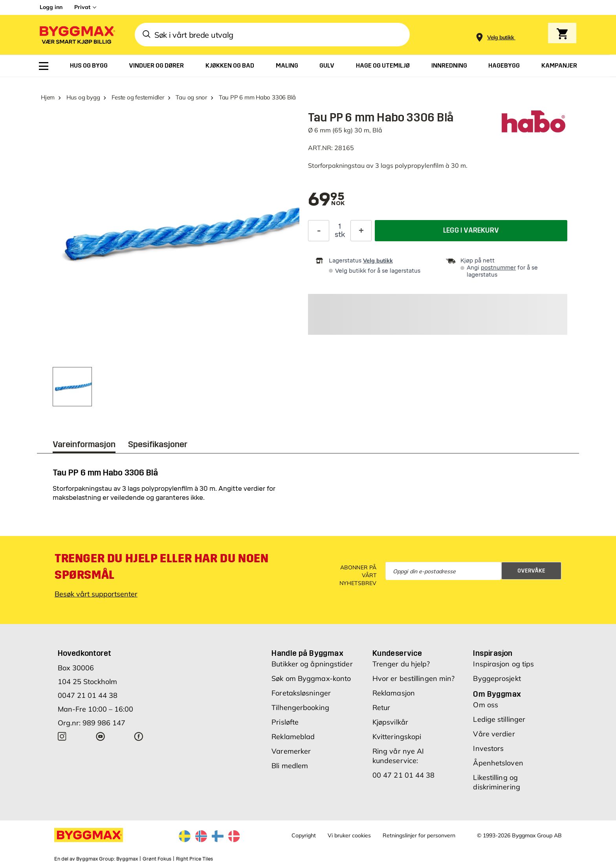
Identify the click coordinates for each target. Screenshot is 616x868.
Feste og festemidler (138, 97)
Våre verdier (494, 734)
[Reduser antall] (319, 231)
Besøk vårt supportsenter (96, 594)
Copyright (304, 835)
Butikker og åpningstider (312, 664)
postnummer (498, 268)
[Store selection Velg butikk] (501, 38)
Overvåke (531, 571)
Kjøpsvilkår (390, 722)
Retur (381, 707)
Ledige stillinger (499, 719)
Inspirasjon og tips (503, 664)
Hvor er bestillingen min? (414, 678)
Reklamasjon (394, 693)
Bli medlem (290, 766)
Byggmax (127, 859)
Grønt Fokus (157, 859)
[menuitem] (44, 66)
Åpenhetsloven (498, 763)
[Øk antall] (361, 231)
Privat (82, 7)
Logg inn (51, 7)
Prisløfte (285, 722)
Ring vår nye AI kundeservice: (398, 756)
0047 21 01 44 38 (88, 695)
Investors (488, 748)
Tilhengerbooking (300, 707)
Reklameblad (293, 737)
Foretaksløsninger (301, 693)
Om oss (486, 705)
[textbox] (326, 200)
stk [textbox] (340, 235)
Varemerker (291, 751)
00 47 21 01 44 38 (404, 775)
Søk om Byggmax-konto (311, 678)
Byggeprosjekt (497, 678)
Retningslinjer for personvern (419, 835)
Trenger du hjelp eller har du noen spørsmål (161, 567)
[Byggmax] (77, 35)
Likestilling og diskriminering (496, 782)
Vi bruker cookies (349, 835)
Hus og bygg (83, 97)
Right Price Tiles (194, 859)
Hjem (48, 97)
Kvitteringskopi (397, 737)
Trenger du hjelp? (401, 664)
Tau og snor (191, 97)
